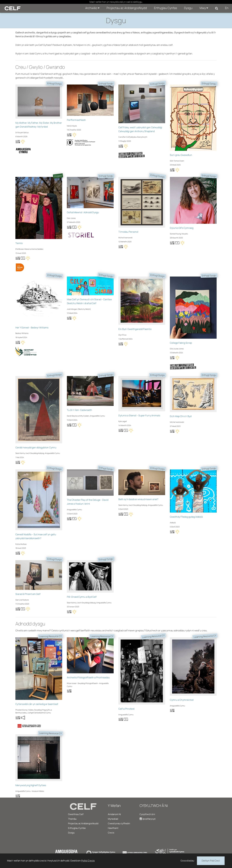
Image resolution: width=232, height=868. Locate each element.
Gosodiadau (187, 861)
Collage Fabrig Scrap (181, 343)
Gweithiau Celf (76, 814)
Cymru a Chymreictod (182, 700)
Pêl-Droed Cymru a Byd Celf (82, 597)
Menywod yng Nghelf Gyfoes (31, 785)
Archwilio (92, 8)
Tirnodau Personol (128, 232)
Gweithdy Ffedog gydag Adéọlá (186, 517)
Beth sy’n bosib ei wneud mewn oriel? (138, 499)
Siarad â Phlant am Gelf (28, 594)
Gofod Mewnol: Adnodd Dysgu (83, 212)
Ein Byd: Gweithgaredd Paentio (135, 329)
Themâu (72, 819)
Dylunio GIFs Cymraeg (182, 228)
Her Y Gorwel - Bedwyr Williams (32, 328)
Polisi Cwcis (88, 861)
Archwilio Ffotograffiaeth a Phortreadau (88, 677)
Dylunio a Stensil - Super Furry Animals (139, 415)
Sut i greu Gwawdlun (181, 155)
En (227, 8)
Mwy (204, 8)
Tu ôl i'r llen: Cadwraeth (79, 410)
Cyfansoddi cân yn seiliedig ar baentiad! (37, 704)
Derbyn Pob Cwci (211, 860)
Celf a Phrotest (126, 709)
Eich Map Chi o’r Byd (181, 416)
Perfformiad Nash (76, 120)
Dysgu (188, 8)
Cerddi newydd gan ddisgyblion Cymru (36, 447)
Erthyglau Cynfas (165, 8)
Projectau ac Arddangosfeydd (127, 8)
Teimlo (19, 243)
